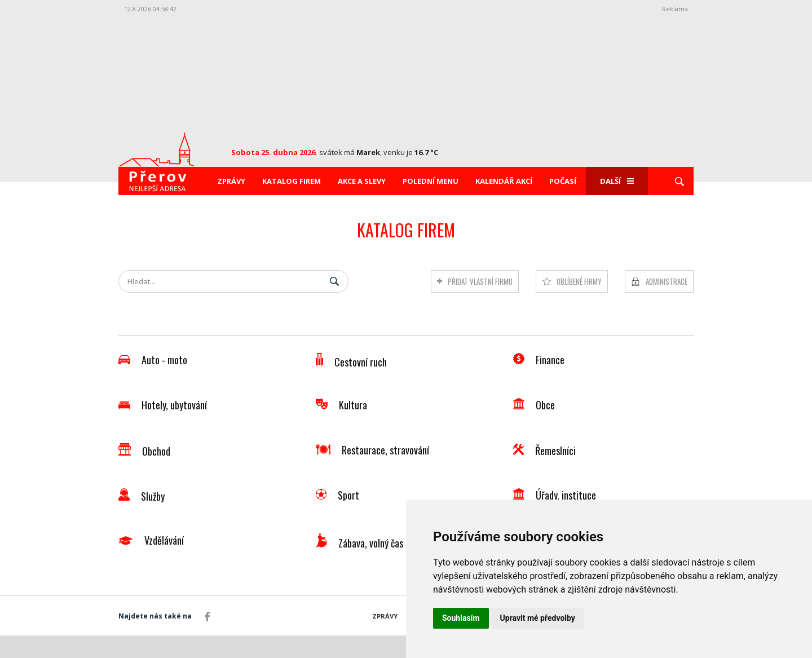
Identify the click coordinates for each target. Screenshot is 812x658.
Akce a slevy (362, 181)
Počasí (563, 181)
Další (617, 181)
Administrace (667, 281)
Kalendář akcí (504, 181)
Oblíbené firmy (579, 281)
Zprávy (231, 181)
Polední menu (431, 181)
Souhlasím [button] (461, 618)
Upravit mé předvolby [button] (538, 618)
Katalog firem (292, 181)
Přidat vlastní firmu (480, 281)
